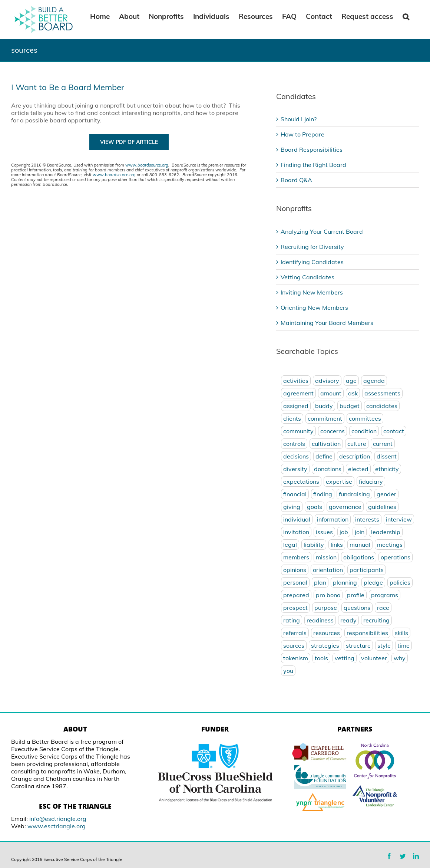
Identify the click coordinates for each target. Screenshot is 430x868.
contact (394, 431)
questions (357, 608)
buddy (324, 406)
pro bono (328, 595)
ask (353, 393)
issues (324, 532)
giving (292, 507)
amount (331, 393)
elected (358, 469)
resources (327, 633)
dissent (387, 456)
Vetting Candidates (307, 277)
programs (385, 595)
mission (326, 557)
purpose (326, 608)
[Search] (406, 16)
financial (295, 494)
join (360, 532)
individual (297, 519)
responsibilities (367, 633)
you (288, 671)
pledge (373, 582)
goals (315, 507)
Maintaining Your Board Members (327, 323)
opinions (295, 570)
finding (323, 494)
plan (320, 582)
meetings (390, 545)
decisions (296, 456)
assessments (382, 393)
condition (364, 431)
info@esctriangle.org (58, 819)
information (333, 519)
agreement (298, 393)
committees (365, 418)
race (383, 608)
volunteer (374, 658)
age (351, 381)
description (355, 456)
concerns (333, 431)
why (400, 658)
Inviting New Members (312, 292)
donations (328, 469)
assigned (296, 406)
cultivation (326, 444)
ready (348, 620)
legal (290, 545)
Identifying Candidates (312, 262)
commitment (325, 418)
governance (345, 507)
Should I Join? (299, 119)
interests (367, 519)
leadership (386, 532)
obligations (359, 557)
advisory (327, 381)
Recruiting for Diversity (312, 247)
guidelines (382, 507)
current (383, 444)
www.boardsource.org (147, 165)
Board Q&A (296, 180)
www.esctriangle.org (57, 826)
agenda (374, 381)
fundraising (354, 494)
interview (399, 519)
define (324, 456)
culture (357, 444)
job (344, 532)
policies (400, 582)
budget (350, 406)
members (296, 557)
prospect (295, 608)
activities (296, 381)
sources (294, 645)
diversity (295, 469)
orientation (328, 570)
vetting (345, 658)
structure (358, 645)
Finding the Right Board (313, 165)
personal (295, 582)
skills (401, 633)
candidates (382, 406)
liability (314, 545)
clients (292, 418)
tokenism (296, 658)
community (298, 431)
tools (321, 658)
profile (356, 595)
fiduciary (371, 481)
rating (292, 620)
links (337, 545)
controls (294, 444)
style (384, 645)
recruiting (376, 620)
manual (360, 545)
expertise (339, 481)
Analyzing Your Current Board (322, 231)
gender (386, 494)
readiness (320, 620)
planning (345, 582)
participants (367, 570)
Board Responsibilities (312, 149)
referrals (295, 633)
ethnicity (387, 469)
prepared (296, 595)
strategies (325, 645)
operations (396, 557)
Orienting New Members (314, 308)
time (403, 645)
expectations (301, 481)
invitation (296, 532)
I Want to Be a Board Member (68, 87)
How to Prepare (302, 134)
